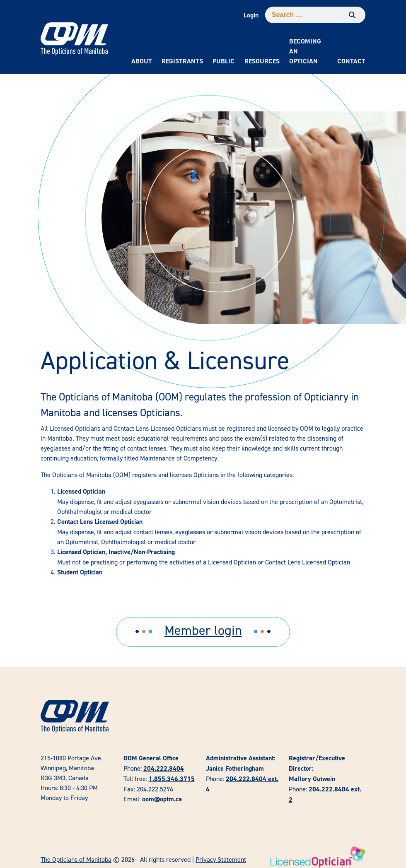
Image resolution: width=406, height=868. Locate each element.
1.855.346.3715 (172, 779)
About (142, 61)
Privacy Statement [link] (221, 859)
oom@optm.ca (162, 799)
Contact (351, 61)
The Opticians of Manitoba (76, 859)
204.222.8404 (164, 768)
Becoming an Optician (305, 51)
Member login (203, 630)
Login (251, 15)
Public (224, 61)
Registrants (182, 61)
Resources (262, 61)
